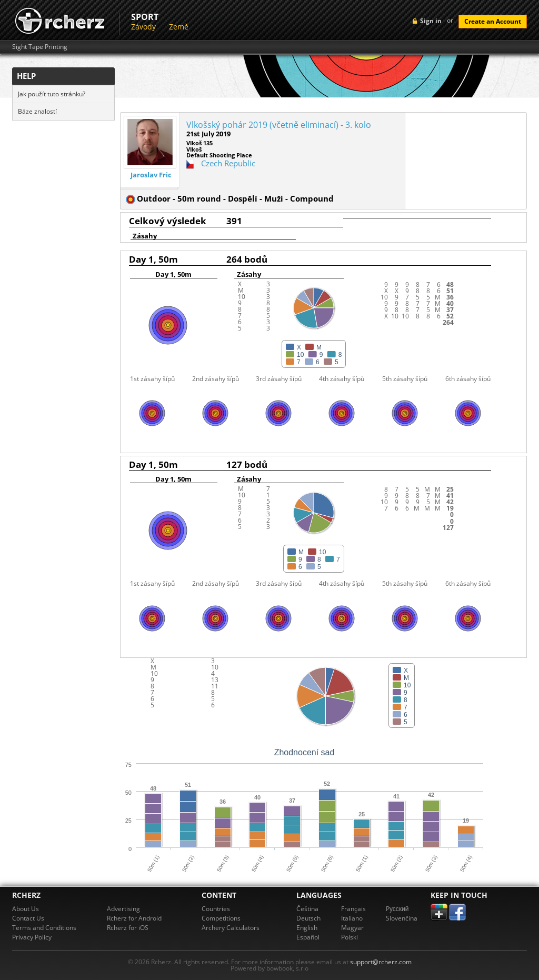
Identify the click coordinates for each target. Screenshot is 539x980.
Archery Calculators (231, 928)
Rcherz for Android (134, 918)
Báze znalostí (37, 111)
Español (308, 937)
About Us (26, 909)
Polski (350, 937)
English (307, 928)
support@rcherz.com (381, 962)
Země (179, 27)
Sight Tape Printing (40, 47)
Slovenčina (402, 918)
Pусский (397, 909)
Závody (143, 27)
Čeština (307, 909)
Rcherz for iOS (128, 928)
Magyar (352, 928)
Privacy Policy (32, 937)
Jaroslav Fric (151, 175)
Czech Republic (228, 163)
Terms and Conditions (44, 928)
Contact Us (28, 918)
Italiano (352, 918)
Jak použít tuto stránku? (52, 94)
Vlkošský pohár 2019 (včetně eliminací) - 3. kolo (279, 125)
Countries (216, 909)
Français (353, 909)
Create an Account (493, 21)
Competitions (221, 918)
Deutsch (308, 918)
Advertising (123, 909)
